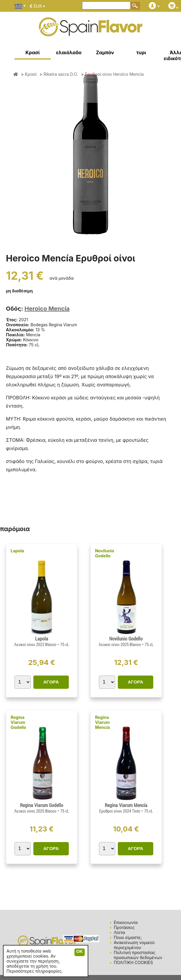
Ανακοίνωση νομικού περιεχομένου (134, 945)
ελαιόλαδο (69, 52)
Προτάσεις (124, 927)
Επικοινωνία (126, 922)
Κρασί (32, 52)
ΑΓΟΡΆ (51, 682)
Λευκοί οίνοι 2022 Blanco (36, 645)
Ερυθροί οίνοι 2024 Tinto (120, 811)
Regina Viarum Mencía (102, 722)
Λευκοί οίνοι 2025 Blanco (120, 645)
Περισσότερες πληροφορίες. (35, 971)
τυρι (141, 52)
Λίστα (119, 932)
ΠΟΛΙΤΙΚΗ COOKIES (133, 962)
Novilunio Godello (105, 553)
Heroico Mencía (47, 309)
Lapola (17, 551)
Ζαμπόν (105, 52)
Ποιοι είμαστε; (128, 937)
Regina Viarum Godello (18, 722)
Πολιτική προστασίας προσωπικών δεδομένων (138, 955)
